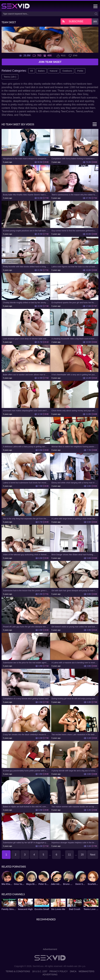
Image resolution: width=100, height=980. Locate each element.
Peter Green (44, 884)
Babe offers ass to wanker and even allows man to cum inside (26, 375)
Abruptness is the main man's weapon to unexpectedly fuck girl (26, 159)
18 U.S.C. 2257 (40, 971)
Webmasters (86, 971)
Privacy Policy (59, 971)
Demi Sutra (81, 884)
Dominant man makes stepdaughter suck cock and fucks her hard (26, 411)
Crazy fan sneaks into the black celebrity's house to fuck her (26, 735)
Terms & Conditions (18, 971)
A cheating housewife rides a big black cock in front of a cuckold (74, 339)
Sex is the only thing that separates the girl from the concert (26, 519)
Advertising (50, 975)
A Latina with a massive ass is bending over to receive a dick (74, 663)
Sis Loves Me (58, 909)
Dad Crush (75, 909)
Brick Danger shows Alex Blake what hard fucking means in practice (74, 555)
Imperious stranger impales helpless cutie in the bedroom (74, 843)
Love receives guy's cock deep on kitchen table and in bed (26, 339)
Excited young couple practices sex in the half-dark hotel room (26, 231)
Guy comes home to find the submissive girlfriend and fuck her (74, 231)
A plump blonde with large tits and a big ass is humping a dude (74, 771)
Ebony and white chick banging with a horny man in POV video (74, 483)
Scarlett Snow (93, 884)
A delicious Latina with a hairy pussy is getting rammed (26, 447)
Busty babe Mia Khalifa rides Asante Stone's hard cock (26, 195)
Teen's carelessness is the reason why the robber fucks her (74, 195)
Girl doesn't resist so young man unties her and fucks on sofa (74, 627)
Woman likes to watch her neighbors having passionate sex (74, 447)
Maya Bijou (32, 884)
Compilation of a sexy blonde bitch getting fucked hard (26, 699)
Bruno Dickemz (68, 884)
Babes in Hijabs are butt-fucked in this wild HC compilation (26, 807)
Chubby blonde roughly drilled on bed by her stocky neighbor (26, 303)
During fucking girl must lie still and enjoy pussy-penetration (74, 699)
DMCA (73, 971)
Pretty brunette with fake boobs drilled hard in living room (26, 267)
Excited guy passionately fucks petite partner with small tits (26, 771)
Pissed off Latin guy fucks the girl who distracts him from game (26, 627)
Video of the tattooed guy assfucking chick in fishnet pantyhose (26, 555)
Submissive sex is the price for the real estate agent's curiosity (26, 663)
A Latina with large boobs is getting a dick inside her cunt (74, 519)
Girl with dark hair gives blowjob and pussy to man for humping (74, 591)
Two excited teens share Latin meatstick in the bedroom (74, 735)
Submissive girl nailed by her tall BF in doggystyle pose (26, 843)
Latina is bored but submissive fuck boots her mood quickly (26, 483)
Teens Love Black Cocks (91, 909)
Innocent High (25, 909)
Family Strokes (9, 909)
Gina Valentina (19, 884)
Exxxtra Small (42, 909)
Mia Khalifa (7, 884)
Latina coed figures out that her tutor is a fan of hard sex (74, 267)
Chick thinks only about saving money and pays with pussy (74, 411)
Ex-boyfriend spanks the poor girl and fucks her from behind (74, 303)
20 (82, 855)
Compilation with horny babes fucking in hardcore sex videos (74, 159)
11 (69, 855)
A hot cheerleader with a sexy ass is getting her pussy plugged (74, 375)
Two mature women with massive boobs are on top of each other (74, 807)
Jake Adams (56, 884)
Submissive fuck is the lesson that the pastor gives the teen (26, 591)
